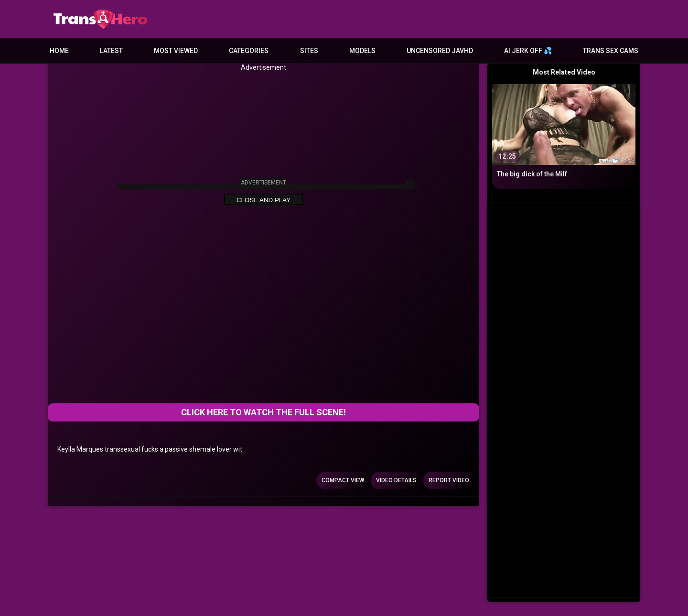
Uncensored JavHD (440, 51)
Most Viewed (176, 51)
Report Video (449, 480)
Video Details (396, 480)
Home (59, 51)
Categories (249, 51)
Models (362, 51)
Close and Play (263, 200)
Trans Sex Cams (611, 51)
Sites (309, 51)
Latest (111, 51)
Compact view (343, 480)
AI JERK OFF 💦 (528, 51)
